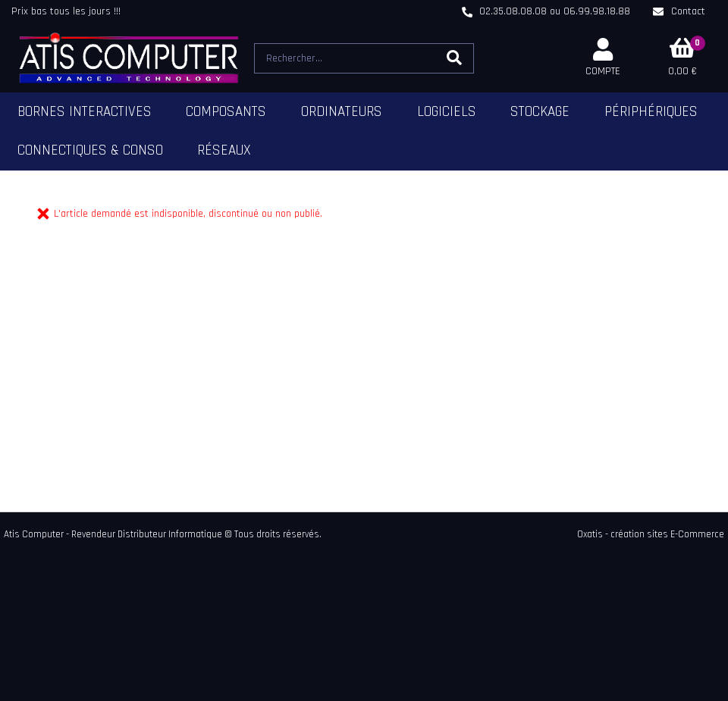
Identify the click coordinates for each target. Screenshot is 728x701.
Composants (226, 112)
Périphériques (651, 112)
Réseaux (224, 150)
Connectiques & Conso (90, 150)
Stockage (540, 112)
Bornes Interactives (85, 112)
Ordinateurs (342, 112)
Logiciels (447, 112)
